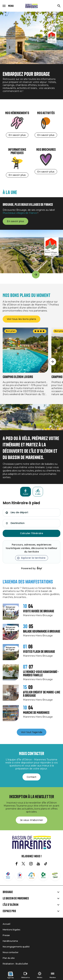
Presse (6, 935)
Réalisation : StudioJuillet (15, 964)
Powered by (32, 568)
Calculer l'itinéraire (32, 533)
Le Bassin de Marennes (16, 898)
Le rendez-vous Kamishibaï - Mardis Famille (41, 674)
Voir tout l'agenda (32, 732)
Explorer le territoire (33, 558)
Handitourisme (10, 941)
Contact (32, 777)
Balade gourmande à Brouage (42, 631)
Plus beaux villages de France (20, 213)
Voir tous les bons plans (22, 319)
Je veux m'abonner (32, 820)
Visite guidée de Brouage (39, 611)
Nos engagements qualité (16, 947)
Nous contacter (11, 952)
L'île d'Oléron (10, 905)
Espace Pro (9, 911)
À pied (26, 494)
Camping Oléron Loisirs (18, 377)
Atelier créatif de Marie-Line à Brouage (42, 694)
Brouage (8, 892)
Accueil (6, 924)
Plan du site (9, 958)
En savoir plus (17, 135)
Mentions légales (11, 930)
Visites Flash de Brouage (39, 652)
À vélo (38, 494)
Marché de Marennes (36, 713)
